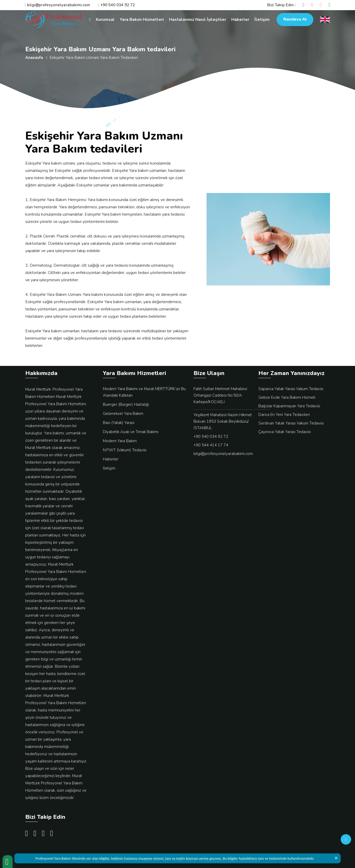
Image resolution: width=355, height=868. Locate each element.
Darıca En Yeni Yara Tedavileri (284, 415)
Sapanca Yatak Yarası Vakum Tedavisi (291, 389)
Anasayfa (34, 58)
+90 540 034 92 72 (116, 5)
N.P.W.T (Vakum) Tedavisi (125, 450)
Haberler (240, 20)
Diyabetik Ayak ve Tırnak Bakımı (131, 432)
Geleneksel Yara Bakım (123, 414)
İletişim (262, 20)
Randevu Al (295, 19)
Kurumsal (105, 20)
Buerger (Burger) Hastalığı (126, 404)
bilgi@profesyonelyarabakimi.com (57, 5)
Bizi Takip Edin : (281, 5)
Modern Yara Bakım (120, 441)
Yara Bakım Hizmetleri (142, 20)
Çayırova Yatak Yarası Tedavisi (285, 432)
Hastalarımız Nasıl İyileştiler (198, 20)
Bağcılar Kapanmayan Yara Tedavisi (289, 406)
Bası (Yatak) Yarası (119, 423)
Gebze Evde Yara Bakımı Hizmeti (287, 397)
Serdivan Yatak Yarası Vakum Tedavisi (291, 423)
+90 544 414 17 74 (211, 445)
